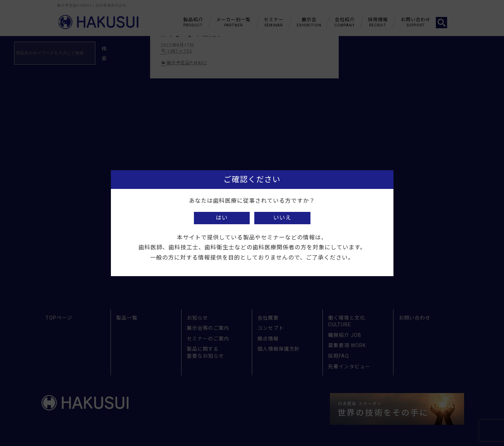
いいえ (282, 218)
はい (222, 218)
